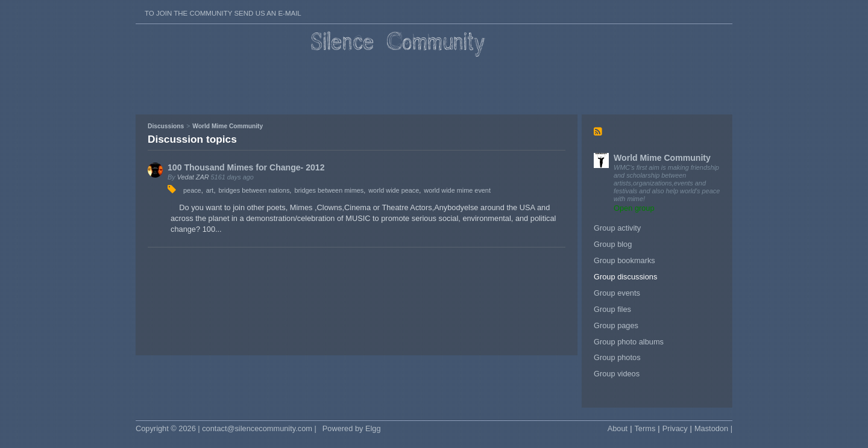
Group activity (617, 228)
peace (192, 190)
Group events (617, 293)
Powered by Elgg (352, 428)
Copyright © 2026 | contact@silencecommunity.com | (226, 428)
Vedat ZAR (193, 177)
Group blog (613, 244)
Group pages (616, 325)
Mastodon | (713, 428)
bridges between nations (254, 190)
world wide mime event (457, 190)
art (210, 190)
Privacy (675, 428)
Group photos (617, 357)
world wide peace (394, 190)
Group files (612, 309)
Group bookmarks (624, 260)
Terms (645, 428)
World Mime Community (662, 158)
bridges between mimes (329, 190)
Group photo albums (629, 342)
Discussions (166, 126)
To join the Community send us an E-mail (223, 13)
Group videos (617, 374)
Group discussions (625, 277)
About (618, 428)
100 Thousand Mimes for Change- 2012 (246, 167)
